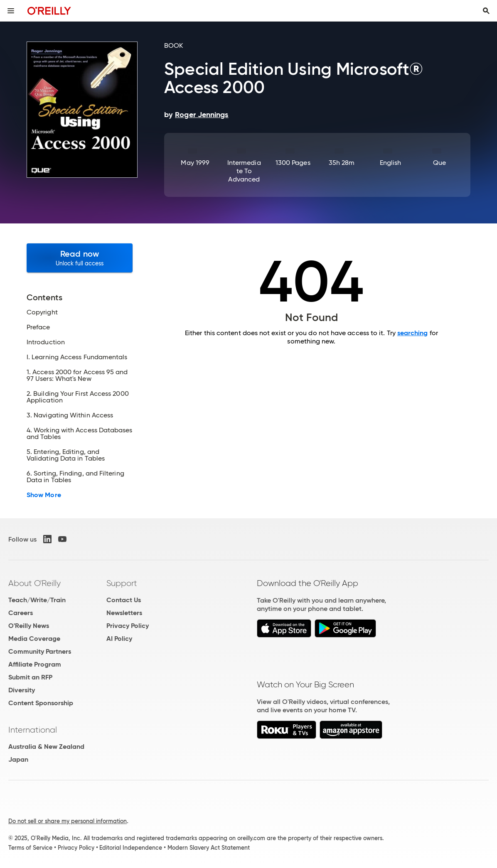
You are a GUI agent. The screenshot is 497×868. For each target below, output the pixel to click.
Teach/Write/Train (37, 600)
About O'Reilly (34, 583)
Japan (18, 759)
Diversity (22, 690)
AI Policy (119, 639)
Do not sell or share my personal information (68, 821)
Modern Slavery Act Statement (209, 848)
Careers (21, 613)
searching (413, 333)
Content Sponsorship (41, 703)
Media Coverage (34, 639)
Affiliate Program (35, 664)
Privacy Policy (128, 626)
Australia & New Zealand (46, 747)
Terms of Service (30, 848)
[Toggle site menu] (11, 11)
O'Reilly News (29, 626)
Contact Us (124, 600)
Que (439, 163)
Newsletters (124, 613)
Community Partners (40, 651)
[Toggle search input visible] (486, 11)
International (33, 730)
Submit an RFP (30, 677)
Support (122, 583)
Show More (44, 495)
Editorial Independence (131, 848)
